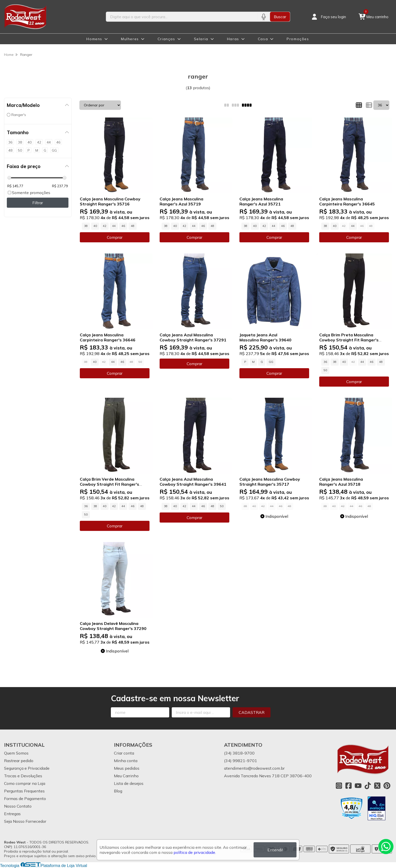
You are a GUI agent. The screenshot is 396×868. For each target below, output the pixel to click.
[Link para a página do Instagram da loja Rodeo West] (339, 786)
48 (133, 226)
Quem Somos (16, 753)
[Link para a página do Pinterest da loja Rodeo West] (387, 786)
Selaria (201, 39)
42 (105, 226)
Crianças (166, 39)
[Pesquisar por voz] (264, 17)
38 (86, 226)
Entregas (12, 814)
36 (325, 362)
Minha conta (126, 761)
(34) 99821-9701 (241, 761)
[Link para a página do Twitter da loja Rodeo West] (377, 786)
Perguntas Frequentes (24, 791)
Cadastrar (252, 712)
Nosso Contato (18, 806)
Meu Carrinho (126, 776)
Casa (263, 39)
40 (95, 226)
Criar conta (124, 753)
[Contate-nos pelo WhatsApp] (386, 847)
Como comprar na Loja (25, 783)
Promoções (298, 39)
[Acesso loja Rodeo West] (328, 17)
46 (123, 226)
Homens (94, 39)
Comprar (115, 237)
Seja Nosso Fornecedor (25, 821)
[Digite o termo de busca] (182, 17)
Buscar (280, 17)
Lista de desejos (129, 783)
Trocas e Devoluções (23, 776)
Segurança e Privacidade (27, 768)
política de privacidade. (195, 852)
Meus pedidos (127, 768)
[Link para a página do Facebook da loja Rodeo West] (349, 786)
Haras (233, 39)
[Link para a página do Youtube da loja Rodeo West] (358, 786)
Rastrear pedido (19, 761)
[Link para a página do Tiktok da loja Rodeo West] (368, 786)
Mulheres (130, 39)
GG (271, 362)
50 (325, 370)
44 (114, 226)
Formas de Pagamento (25, 799)
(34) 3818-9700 (239, 753)
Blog (118, 791)
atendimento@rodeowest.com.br (254, 768)
